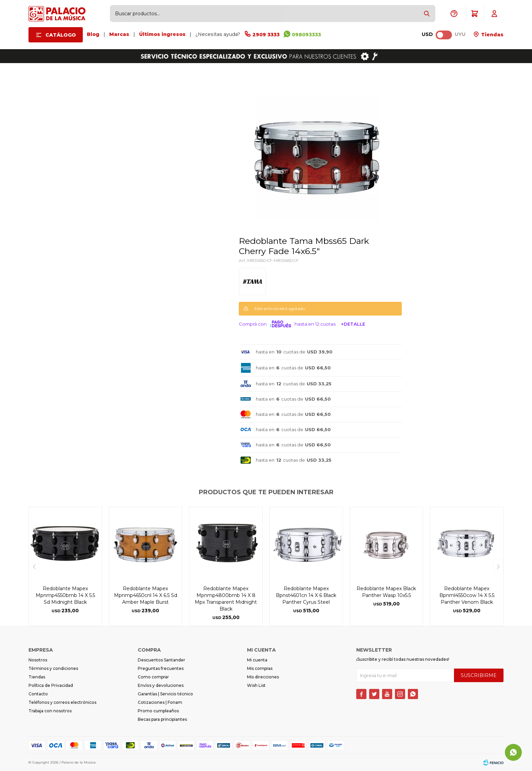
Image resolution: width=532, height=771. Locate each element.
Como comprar (153, 677)
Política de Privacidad (51, 685)
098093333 (306, 35)
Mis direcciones (263, 677)
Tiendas (492, 35)
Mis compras (260, 668)
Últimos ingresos (162, 34)
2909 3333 (266, 35)
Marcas (119, 34)
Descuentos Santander (161, 660)
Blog (93, 34)
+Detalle (353, 324)
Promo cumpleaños (158, 711)
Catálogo (61, 35)
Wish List (256, 685)
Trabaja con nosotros (50, 711)
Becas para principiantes (162, 719)
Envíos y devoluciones (161, 685)
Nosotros (38, 660)
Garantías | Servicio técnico (165, 694)
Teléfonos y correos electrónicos (62, 702)
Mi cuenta (257, 660)
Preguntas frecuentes (161, 668)
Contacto (38, 694)
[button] (427, 14)
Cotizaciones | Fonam (160, 702)
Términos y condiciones (53, 668)
